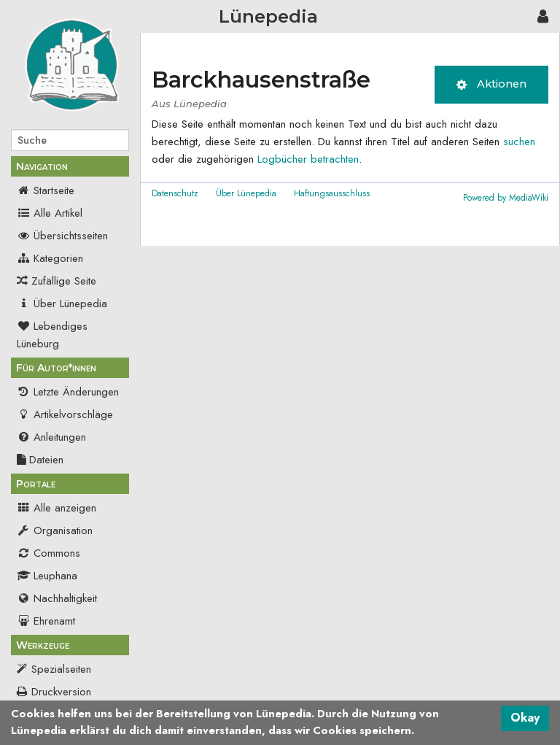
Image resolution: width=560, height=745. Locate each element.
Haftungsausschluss (332, 193)
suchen (519, 142)
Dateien (40, 460)
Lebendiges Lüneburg (52, 335)
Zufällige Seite (64, 281)
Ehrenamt (46, 621)
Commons (48, 553)
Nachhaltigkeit (57, 598)
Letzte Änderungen (68, 392)
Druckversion (61, 692)
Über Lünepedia (62, 304)
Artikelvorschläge (65, 414)
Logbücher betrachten (308, 159)
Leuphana (47, 576)
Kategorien (50, 258)
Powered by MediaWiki (506, 198)
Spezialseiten (61, 669)
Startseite (46, 190)
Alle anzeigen (57, 508)
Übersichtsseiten (62, 236)
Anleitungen (51, 437)
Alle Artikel (50, 213)
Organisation (55, 530)
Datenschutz (175, 193)
